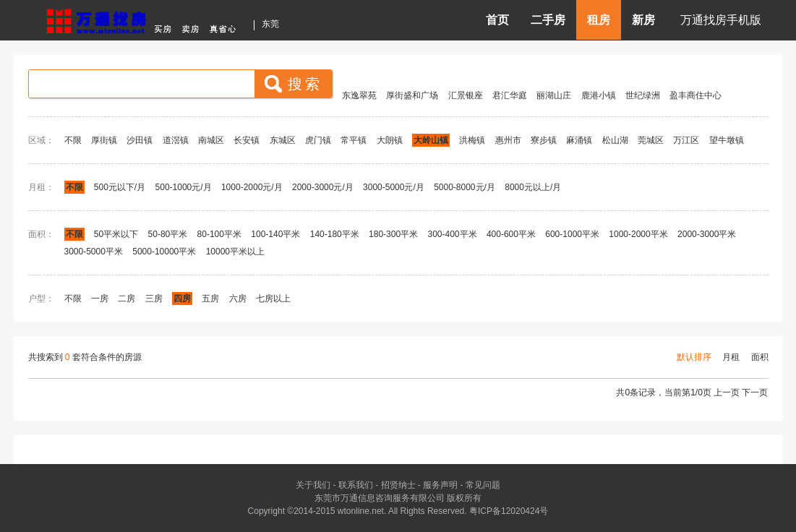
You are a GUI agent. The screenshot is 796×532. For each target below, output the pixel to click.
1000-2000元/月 (252, 187)
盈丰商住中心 (696, 95)
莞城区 (651, 140)
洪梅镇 (472, 140)
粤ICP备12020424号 (509, 511)
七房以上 (273, 299)
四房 (182, 299)
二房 (127, 299)
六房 (238, 299)
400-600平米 (511, 234)
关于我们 (313, 485)
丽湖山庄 (554, 95)
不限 (73, 140)
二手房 (548, 20)
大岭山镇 (431, 140)
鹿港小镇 (599, 95)
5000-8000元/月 (465, 187)
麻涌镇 (579, 140)
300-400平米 (452, 234)
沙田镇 (140, 140)
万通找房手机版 (721, 20)
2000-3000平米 (707, 234)
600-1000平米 (572, 234)
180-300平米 (393, 234)
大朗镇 (390, 140)
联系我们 (356, 485)
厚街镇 (104, 140)
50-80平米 (168, 234)
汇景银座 (466, 95)
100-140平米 (275, 234)
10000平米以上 (235, 252)
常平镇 (354, 140)
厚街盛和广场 (412, 95)
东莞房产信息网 (145, 19)
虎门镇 (318, 140)
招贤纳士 (398, 485)
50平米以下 (116, 234)
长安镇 (247, 140)
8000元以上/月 (533, 187)
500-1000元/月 (184, 187)
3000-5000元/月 (394, 187)
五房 (210, 299)
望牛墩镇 (727, 140)
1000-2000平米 (638, 234)
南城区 (211, 140)
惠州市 (508, 140)
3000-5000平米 (94, 252)
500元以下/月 (120, 187)
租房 (599, 20)
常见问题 (483, 485)
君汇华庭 (510, 95)
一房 (100, 299)
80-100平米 (219, 234)
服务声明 (440, 485)
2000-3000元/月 (324, 187)
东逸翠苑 (359, 95)
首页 (497, 20)
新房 (643, 20)
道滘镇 (176, 140)
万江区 (686, 140)
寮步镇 (544, 140)
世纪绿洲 (643, 95)
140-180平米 (335, 234)
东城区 (283, 140)
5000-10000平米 (164, 252)
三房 (154, 299)
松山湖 (615, 140)
